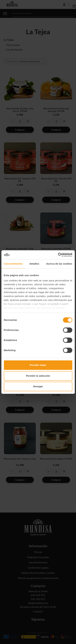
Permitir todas (38, 365)
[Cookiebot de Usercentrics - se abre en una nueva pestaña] (58, 255)
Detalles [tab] (34, 264)
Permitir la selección (38, 376)
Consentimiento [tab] (13, 264)
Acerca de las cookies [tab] (59, 264)
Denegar (38, 386)
